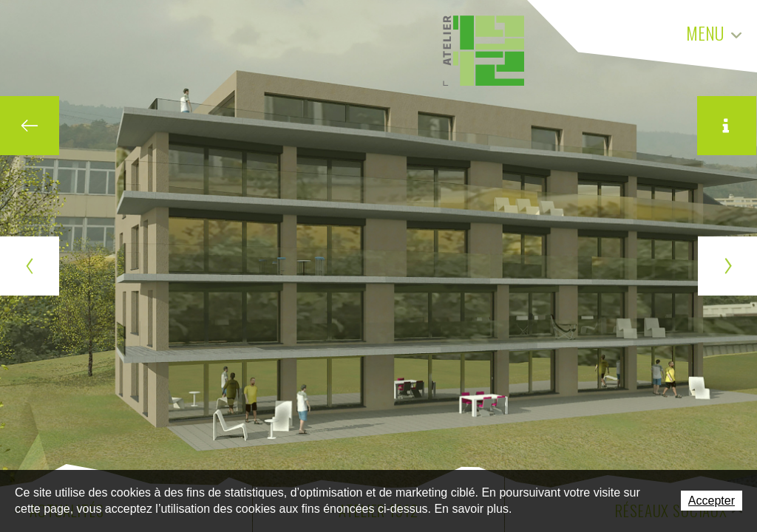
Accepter (712, 501)
